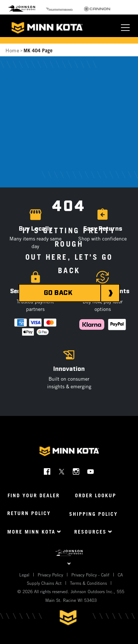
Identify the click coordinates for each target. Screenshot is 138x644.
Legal (24, 575)
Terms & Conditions (88, 583)
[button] (103, 232)
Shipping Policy (93, 514)
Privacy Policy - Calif (90, 575)
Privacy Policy (50, 575)
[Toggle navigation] (125, 28)
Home (12, 50)
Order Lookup (96, 495)
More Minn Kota (31, 532)
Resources (90, 532)
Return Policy (29, 513)
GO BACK (58, 293)
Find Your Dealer (34, 495)
